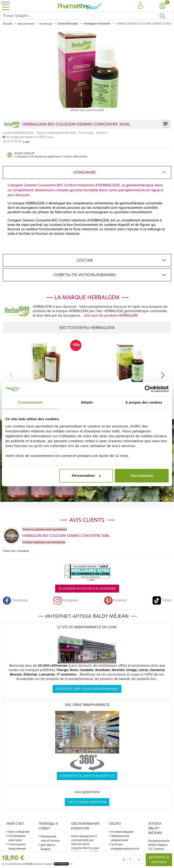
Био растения (26, 24)
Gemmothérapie (68, 24)
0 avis (26, 142)
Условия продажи (122, 832)
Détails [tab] (87, 402)
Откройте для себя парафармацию (87, 689)
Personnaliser (86, 476)
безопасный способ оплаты (50, 838)
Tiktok (162, 600)
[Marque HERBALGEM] (12, 124)
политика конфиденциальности (125, 846)
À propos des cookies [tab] (144, 402)
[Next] (163, 375)
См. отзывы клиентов (87, 802)
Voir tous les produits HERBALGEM (111, 316)
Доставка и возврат (48, 847)
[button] (140, 6)
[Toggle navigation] (6, 6)
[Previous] (11, 375)
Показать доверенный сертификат (45, 529)
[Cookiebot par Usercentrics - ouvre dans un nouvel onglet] (148, 389)
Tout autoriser (142, 476)
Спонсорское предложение (17, 846)
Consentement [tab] (30, 402)
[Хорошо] (167, 16)
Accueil (7, 24)
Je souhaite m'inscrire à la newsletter (87, 588)
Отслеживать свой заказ (17, 838)
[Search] (80, 16)
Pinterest (116, 600)
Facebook (15, 600)
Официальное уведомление (120, 838)
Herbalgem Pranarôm (97, 24)
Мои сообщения (19, 832)
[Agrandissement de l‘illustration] (87, 74)
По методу (46, 24)
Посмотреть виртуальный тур (87, 776)
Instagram (66, 600)
